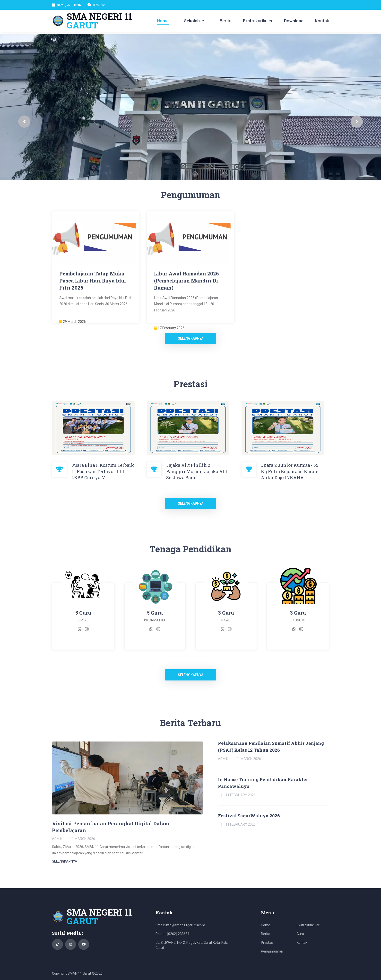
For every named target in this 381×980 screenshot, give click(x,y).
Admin (57, 839)
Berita (226, 21)
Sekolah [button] (192, 21)
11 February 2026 (241, 795)
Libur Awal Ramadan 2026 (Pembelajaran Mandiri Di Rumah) (186, 281)
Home (163, 21)
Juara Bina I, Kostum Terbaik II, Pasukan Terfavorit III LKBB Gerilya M (103, 471)
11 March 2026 (82, 839)
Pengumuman (272, 951)
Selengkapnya (191, 338)
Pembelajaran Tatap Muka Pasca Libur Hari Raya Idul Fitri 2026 (93, 281)
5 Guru (83, 613)
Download (294, 21)
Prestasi (267, 943)
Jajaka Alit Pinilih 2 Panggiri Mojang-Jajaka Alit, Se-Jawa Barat (197, 471)
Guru (300, 934)
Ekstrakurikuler (258, 21)
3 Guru (226, 613)
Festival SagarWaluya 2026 (249, 816)
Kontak (322, 21)
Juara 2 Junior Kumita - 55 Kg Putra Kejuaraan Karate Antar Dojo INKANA (290, 471)
